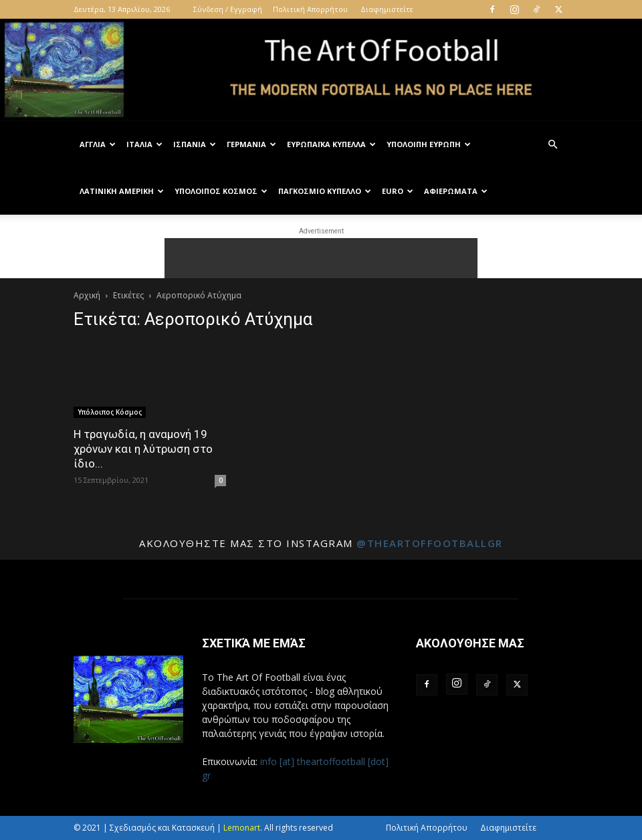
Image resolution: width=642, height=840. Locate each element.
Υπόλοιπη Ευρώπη (429, 144)
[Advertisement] (321, 258)
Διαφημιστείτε (387, 9)
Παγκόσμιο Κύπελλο (325, 191)
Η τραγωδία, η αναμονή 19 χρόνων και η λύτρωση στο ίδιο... (143, 449)
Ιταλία (144, 144)
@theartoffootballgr (430, 543)
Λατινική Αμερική (122, 191)
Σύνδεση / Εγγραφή (228, 9)
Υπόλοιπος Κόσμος (221, 191)
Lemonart (242, 828)
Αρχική (87, 295)
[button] (552, 145)
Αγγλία (98, 144)
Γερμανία (251, 144)
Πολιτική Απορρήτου (310, 9)
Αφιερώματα (456, 191)
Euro (398, 191)
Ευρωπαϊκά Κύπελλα (331, 144)
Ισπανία (195, 144)
